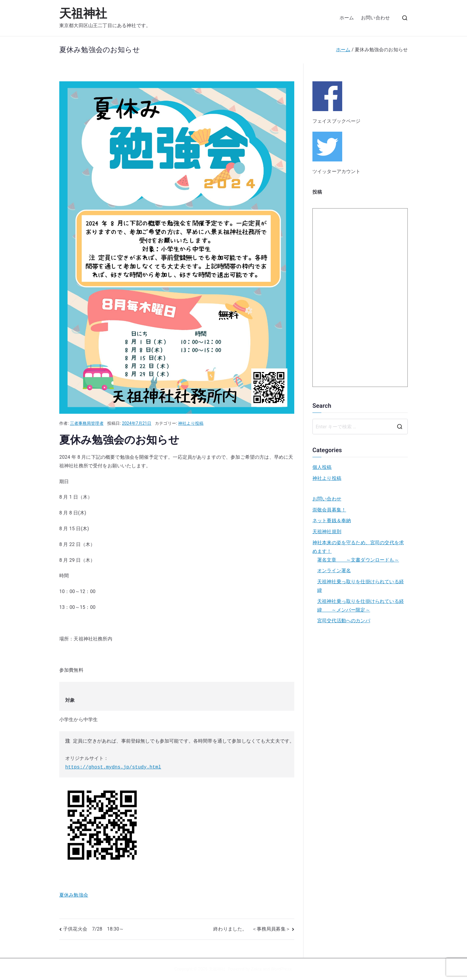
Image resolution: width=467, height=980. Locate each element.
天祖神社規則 (327, 532)
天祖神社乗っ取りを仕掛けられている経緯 (361, 586)
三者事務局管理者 (87, 423)
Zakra (256, 969)
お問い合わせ (375, 18)
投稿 (317, 192)
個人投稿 (322, 467)
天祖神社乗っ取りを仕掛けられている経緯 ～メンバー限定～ (361, 606)
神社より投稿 (191, 423)
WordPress (281, 969)
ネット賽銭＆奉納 (332, 521)
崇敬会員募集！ (329, 510)
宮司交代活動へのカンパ (344, 621)
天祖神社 (83, 14)
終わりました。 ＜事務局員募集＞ (252, 929)
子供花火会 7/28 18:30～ (94, 929)
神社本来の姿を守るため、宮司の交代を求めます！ (358, 547)
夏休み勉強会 (74, 895)
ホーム (347, 18)
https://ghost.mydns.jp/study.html (113, 767)
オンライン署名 (334, 571)
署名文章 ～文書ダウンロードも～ (358, 560)
